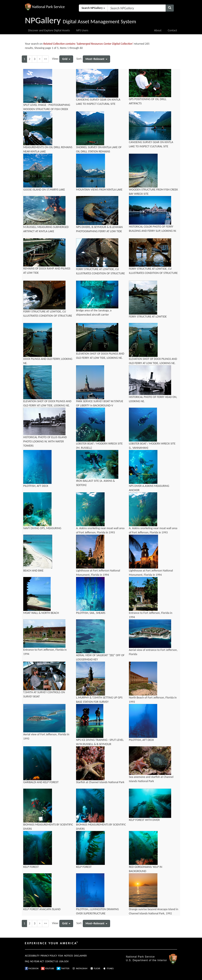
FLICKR (95, 968)
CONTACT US (52, 961)
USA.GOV (64, 961)
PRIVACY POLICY (49, 956)
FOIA (61, 956)
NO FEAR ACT (37, 961)
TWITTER (63, 968)
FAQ (27, 961)
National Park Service (140, 957)
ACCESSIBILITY (32, 956)
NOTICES (68, 956)
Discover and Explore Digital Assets (49, 30)
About (158, 30)
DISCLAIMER (80, 956)
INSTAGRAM (80, 968)
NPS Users (82, 30)
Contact (172, 30)
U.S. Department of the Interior (146, 960)
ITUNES (108, 968)
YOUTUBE (48, 968)
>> (45, 59)
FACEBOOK (32, 968)
